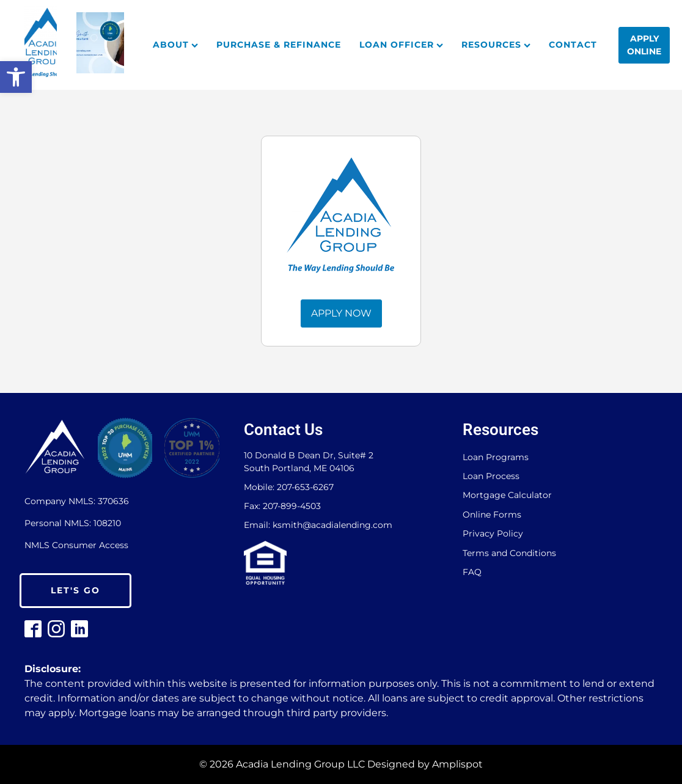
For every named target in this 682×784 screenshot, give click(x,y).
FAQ (472, 572)
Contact (573, 45)
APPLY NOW (341, 313)
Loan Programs (496, 457)
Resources (496, 45)
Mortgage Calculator (507, 495)
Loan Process (491, 476)
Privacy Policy (493, 534)
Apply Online (644, 45)
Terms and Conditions (509, 553)
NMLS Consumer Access (76, 545)
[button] (16, 77)
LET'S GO (75, 590)
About (175, 45)
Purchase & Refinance (279, 45)
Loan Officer (401, 45)
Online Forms (492, 515)
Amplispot (457, 764)
